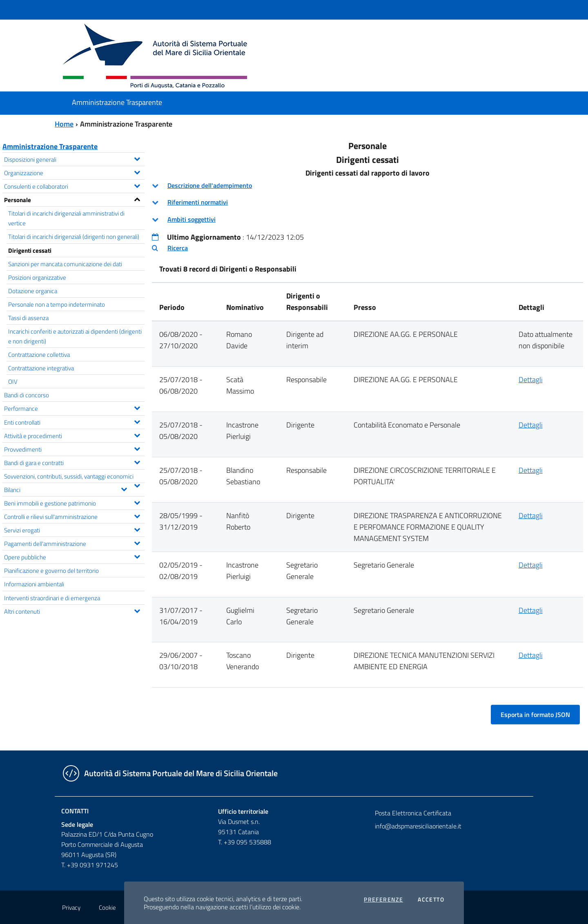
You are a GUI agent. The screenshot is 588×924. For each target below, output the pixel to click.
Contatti (75, 811)
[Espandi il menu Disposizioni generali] (137, 158)
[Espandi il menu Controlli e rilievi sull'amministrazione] (137, 515)
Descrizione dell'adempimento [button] (210, 185)
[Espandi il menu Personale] (137, 198)
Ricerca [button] (178, 248)
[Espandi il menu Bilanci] (124, 488)
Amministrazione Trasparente (50, 146)
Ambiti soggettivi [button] (192, 219)
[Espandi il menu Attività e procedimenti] (137, 434)
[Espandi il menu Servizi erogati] (137, 529)
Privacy (71, 907)
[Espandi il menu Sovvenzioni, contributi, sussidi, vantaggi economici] (137, 485)
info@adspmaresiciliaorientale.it (418, 826)
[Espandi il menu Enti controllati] (137, 421)
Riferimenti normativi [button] (198, 202)
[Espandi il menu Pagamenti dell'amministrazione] (137, 542)
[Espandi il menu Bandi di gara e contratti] (137, 461)
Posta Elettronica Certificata (413, 813)
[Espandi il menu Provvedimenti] (137, 448)
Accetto (431, 900)
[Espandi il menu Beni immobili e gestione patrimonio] (137, 502)
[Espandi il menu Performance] (137, 407)
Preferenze (383, 900)
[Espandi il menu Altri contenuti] (137, 610)
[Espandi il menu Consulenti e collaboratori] (137, 185)
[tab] (367, 186)
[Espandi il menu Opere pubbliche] (137, 556)
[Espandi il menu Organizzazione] (137, 171)
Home (64, 124)
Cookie (107, 907)
